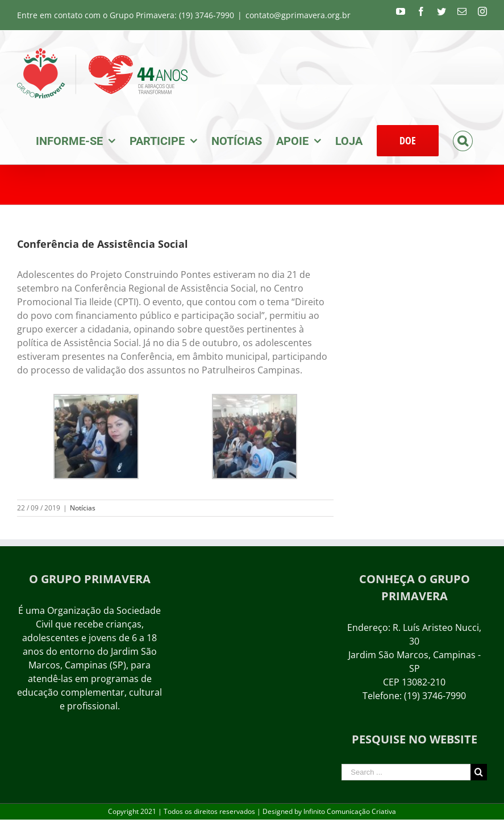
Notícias (83, 508)
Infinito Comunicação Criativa (350, 811)
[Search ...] (406, 772)
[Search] (463, 140)
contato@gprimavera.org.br (298, 15)
